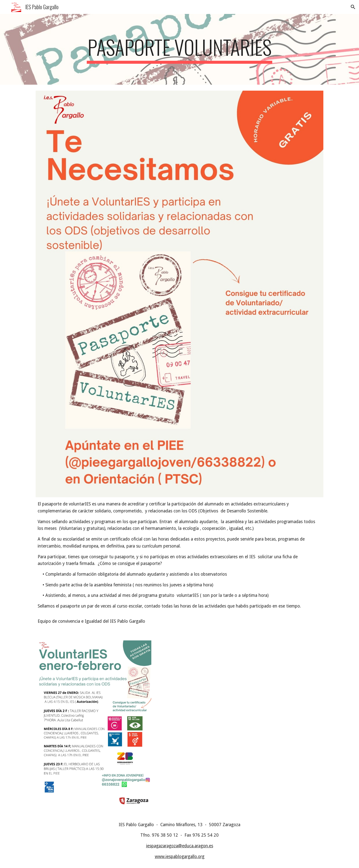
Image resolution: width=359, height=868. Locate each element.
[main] (179, 49)
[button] (353, 7)
